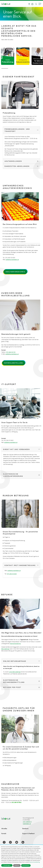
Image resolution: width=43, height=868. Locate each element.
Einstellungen (7, 865)
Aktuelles (4, 828)
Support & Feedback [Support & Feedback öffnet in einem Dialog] (28, 833)
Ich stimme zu (26, 865)
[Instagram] (11, 843)
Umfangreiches (23, 61)
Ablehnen (17, 865)
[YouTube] (18, 843)
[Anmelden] (32, 4)
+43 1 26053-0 (27, 822)
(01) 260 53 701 (11, 352)
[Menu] (40, 4)
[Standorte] (29, 4)
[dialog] (21, 857)
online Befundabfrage (15, 672)
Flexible (8, 61)
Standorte (25, 828)
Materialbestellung (14, 363)
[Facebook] (5, 843)
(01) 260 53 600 (12, 574)
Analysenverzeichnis (15, 272)
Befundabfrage (5, 649)
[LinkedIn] (24, 843)
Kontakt (4, 833)
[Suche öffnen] (36, 4)
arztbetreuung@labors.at (12, 260)
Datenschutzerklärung (34, 862)
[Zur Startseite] (6, 4)
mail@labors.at (27, 824)
